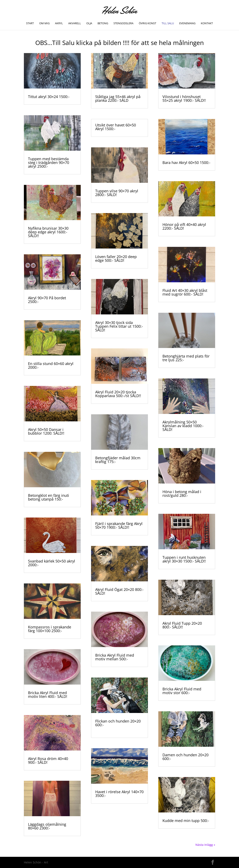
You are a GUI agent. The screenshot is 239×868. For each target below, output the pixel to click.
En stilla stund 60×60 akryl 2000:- (51, 365)
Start (30, 23)
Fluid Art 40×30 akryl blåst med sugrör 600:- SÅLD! (185, 292)
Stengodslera (123, 23)
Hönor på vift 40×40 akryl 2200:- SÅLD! (184, 226)
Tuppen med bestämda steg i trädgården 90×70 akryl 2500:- (49, 162)
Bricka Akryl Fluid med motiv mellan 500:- (115, 657)
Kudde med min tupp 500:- (186, 821)
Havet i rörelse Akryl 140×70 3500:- (119, 794)
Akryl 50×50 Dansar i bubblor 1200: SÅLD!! (46, 431)
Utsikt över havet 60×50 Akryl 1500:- (116, 127)
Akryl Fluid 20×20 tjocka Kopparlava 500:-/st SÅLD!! (118, 394)
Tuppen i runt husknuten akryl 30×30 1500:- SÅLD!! (184, 559)
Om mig (44, 23)
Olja (89, 23)
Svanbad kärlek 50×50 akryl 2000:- (52, 563)
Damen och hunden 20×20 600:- (185, 757)
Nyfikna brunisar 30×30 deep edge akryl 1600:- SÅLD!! (48, 232)
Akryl (59, 23)
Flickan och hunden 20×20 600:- (118, 723)
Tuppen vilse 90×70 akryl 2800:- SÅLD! (117, 193)
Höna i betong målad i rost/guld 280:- (182, 493)
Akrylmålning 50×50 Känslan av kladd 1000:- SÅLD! (183, 426)
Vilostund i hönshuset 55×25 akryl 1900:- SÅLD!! (184, 98)
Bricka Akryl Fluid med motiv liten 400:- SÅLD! (48, 695)
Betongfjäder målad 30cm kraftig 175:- (118, 460)
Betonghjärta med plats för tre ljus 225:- (186, 358)
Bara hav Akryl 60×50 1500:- (186, 162)
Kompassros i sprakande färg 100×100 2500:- (50, 629)
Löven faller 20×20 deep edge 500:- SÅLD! (116, 258)
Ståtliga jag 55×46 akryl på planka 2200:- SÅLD (118, 98)
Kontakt (207, 23)
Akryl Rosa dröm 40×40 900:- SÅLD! (48, 760)
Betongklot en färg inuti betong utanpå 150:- (49, 497)
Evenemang (187, 23)
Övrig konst (148, 23)
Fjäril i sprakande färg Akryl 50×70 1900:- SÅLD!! (119, 525)
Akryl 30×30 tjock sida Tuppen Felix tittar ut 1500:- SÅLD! (119, 326)
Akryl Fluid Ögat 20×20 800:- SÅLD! (119, 591)
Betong (103, 23)
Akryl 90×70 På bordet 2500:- (47, 300)
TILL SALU (168, 23)
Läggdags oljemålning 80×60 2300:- (47, 826)
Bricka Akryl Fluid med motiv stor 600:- (182, 691)
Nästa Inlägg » (205, 845)
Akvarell (75, 23)
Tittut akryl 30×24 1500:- (49, 97)
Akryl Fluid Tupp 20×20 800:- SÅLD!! (182, 625)
